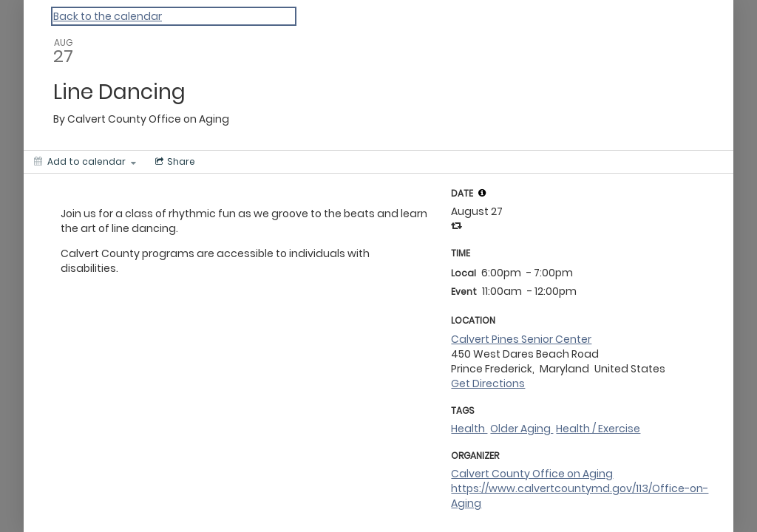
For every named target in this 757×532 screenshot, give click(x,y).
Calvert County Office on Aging (532, 474)
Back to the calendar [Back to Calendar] (108, 16)
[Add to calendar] (85, 162)
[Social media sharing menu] (174, 162)
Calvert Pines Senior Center (521, 339)
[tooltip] (482, 193)
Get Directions (488, 383)
